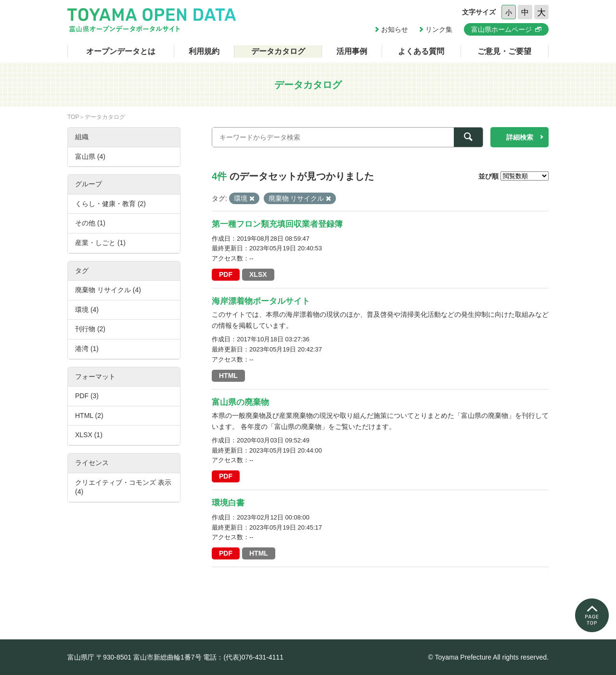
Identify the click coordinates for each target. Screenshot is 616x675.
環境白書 (228, 503)
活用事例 (352, 51)
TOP (73, 117)
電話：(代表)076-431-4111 (243, 657)
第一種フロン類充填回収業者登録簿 (277, 224)
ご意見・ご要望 (504, 51)
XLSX (258, 274)
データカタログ (278, 51)
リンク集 (439, 29)
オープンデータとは (121, 51)
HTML (228, 376)
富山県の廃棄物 (240, 402)
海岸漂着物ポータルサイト (261, 301)
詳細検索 (520, 137)
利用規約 (204, 51)
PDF (226, 274)
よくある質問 (421, 51)
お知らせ (395, 29)
